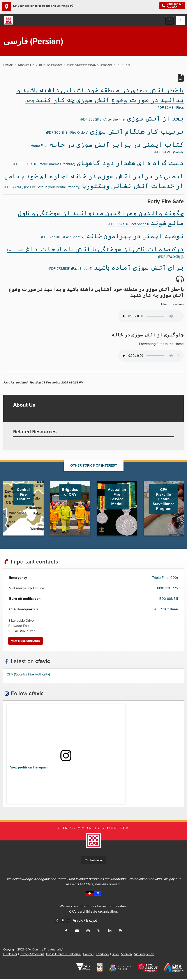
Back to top (97, 861)
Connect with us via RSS (121, 931)
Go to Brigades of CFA (70, 509)
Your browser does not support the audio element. (151, 317)
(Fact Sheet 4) (116, 269)
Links (115, 955)
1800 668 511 (168, 599)
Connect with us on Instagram (88, 931)
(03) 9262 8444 (166, 610)
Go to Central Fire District (23, 509)
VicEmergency (144, 955)
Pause (63, 921)
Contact (88, 955)
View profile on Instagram (29, 768)
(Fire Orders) (115, 133)
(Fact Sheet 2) (112, 238)
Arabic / (85, 921)
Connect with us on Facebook (66, 931)
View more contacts (26, 641)
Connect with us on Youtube (77, 931)
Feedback (103, 955)
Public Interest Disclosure (64, 955)
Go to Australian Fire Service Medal (117, 509)
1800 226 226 (167, 589)
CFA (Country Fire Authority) (28, 675)
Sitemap (126, 955)
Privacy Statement (32, 955)
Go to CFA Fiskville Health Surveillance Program (164, 509)
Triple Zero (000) (165, 578)
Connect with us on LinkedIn (110, 931)
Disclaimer (10, 955)
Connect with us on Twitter (99, 931)
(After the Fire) (132, 120)
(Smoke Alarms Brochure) (99, 164)
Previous (57, 921)
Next (68, 921)
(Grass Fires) (100, 100)
